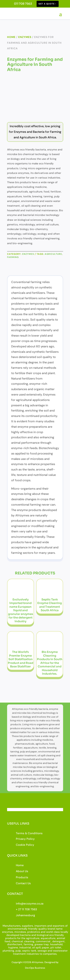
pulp (18, 951)
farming (28, 944)
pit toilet (56, 947)
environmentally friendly (23, 929)
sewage (42, 951)
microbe (20, 932)
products (11, 938)
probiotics (34, 932)
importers (40, 926)
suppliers (27, 926)
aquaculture (48, 938)
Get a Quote (46, 4)
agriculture (33, 938)
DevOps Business (35, 968)
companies (50, 954)
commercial (43, 941)
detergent (59, 941)
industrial (25, 947)
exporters (59, 926)
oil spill (36, 947)
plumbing (8, 951)
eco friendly (57, 935)
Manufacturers (12, 926)
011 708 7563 (23, 4)
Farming (13, 257)
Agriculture (53, 254)
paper (45, 947)
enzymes (8, 932)
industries (33, 954)
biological (43, 935)
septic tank (29, 951)
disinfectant (15, 944)
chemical (17, 941)
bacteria (25, 935)
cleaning (29, 941)
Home (11, 37)
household (56, 944)
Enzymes (25, 37)
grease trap (42, 944)
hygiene (13, 947)
